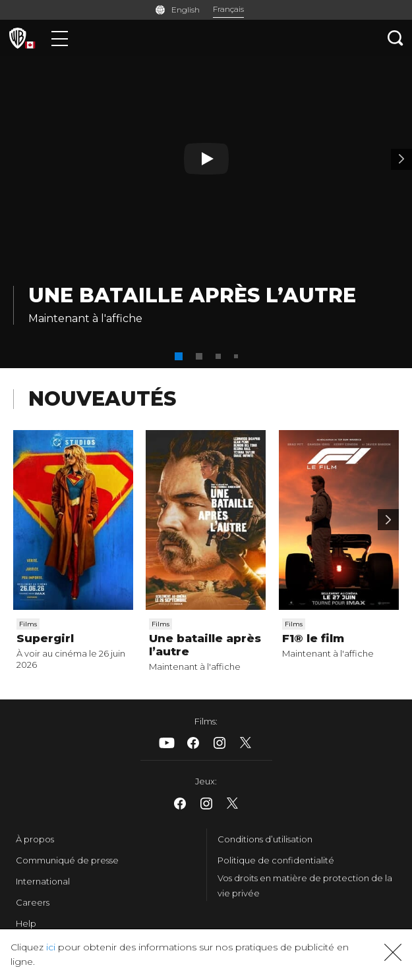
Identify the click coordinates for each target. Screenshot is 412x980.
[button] (179, 356)
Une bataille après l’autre (192, 295)
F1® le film (313, 638)
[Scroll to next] (388, 520)
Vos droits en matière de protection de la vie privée (305, 885)
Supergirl (45, 638)
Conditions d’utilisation (265, 839)
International (43, 881)
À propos (35, 839)
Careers (33, 902)
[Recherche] (396, 38)
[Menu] (60, 38)
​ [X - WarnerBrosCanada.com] (246, 743)
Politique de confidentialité (276, 860)
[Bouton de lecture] (206, 159)
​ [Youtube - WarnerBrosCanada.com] (167, 743)
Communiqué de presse (67, 860)
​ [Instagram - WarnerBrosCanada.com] (220, 743)
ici (51, 947)
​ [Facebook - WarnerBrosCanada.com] (193, 743)
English (186, 10)
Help (26, 923)
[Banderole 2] (401, 159)
